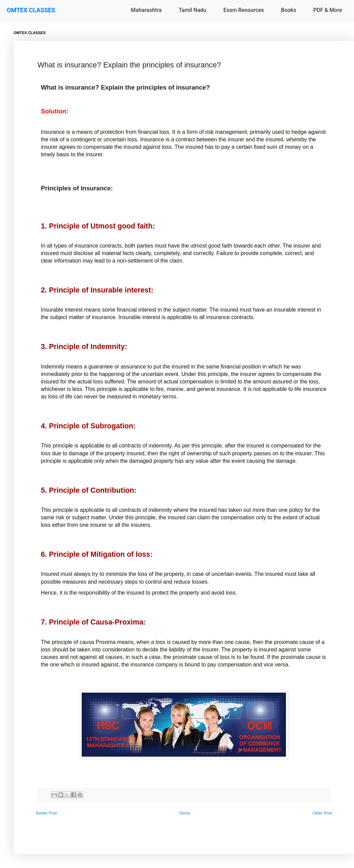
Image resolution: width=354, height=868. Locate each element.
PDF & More (328, 10)
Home (185, 813)
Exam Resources (244, 10)
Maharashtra (146, 10)
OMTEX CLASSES (31, 10)
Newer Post (46, 813)
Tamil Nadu (192, 10)
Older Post (322, 813)
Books (288, 10)
